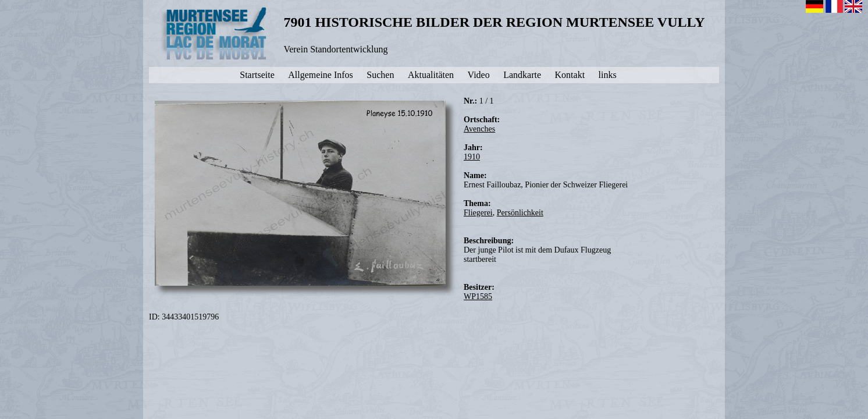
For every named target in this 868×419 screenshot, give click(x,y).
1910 (472, 157)
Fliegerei (478, 213)
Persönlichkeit (520, 213)
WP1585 (478, 297)
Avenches (479, 129)
